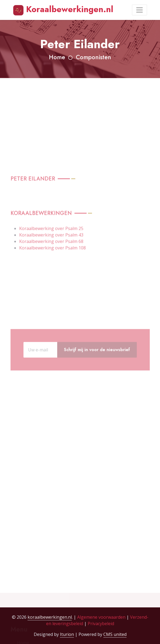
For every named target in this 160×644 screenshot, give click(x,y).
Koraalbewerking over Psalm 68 (51, 278)
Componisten (93, 57)
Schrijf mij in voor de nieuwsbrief (97, 362)
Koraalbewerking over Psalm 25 (51, 265)
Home (57, 57)
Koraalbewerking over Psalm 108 (52, 284)
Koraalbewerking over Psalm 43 (51, 271)
